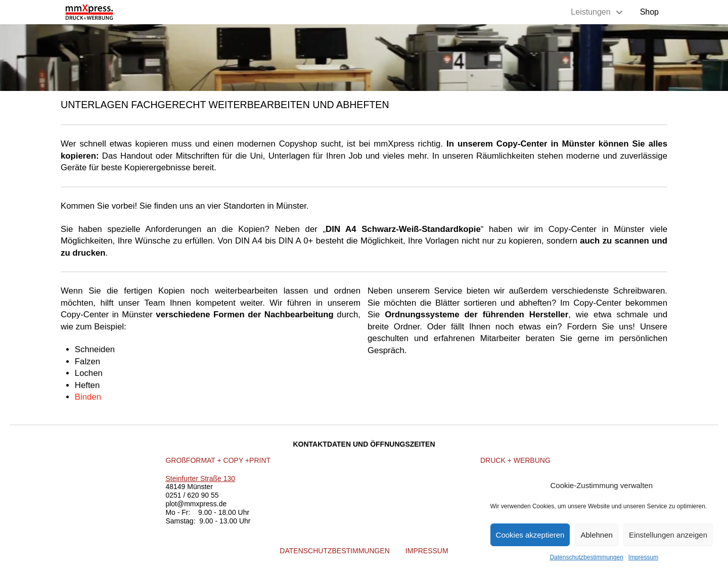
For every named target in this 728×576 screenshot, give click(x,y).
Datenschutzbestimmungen (586, 557)
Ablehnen (596, 535)
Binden (88, 397)
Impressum (643, 557)
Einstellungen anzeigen (668, 535)
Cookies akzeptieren (530, 535)
